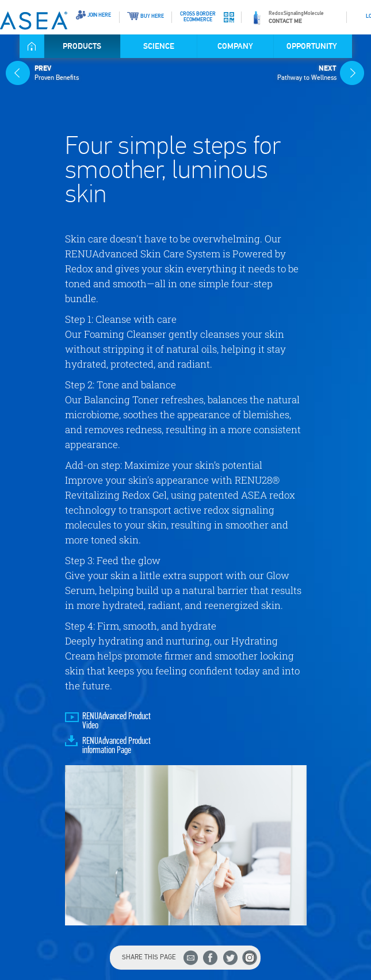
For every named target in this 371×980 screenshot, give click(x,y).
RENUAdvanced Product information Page (116, 746)
